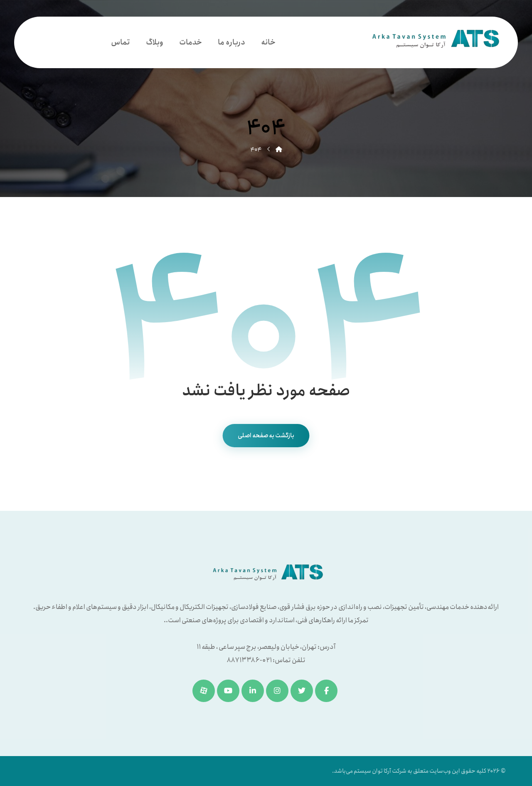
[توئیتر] (302, 691)
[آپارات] (204, 691)
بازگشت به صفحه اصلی (266, 436)
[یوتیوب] (228, 691)
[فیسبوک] (326, 691)
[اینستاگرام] (277, 691)
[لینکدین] (253, 691)
